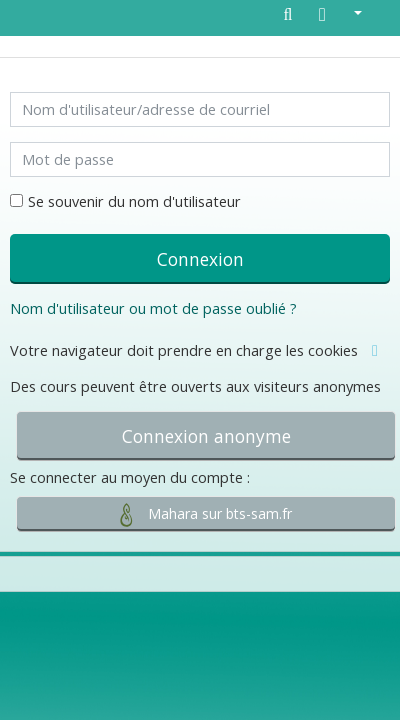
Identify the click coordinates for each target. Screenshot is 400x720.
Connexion (200, 259)
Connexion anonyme (206, 436)
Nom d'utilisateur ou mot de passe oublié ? (153, 308)
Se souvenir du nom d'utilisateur (134, 201)
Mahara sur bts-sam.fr (206, 515)
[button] (340, 16)
